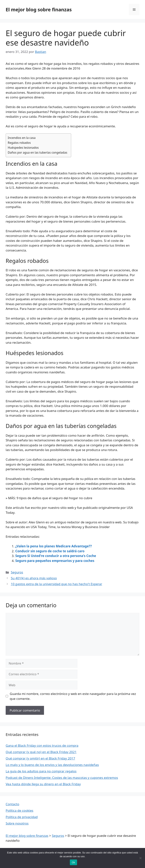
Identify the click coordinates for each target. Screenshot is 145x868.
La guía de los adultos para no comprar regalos (41, 771)
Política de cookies (19, 810)
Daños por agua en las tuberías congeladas (37, 152)
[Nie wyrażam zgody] (140, 858)
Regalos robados (19, 143)
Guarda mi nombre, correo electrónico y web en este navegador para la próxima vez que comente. (73, 696)
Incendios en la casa (22, 138)
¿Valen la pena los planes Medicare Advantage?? (54, 546)
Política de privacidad (22, 817)
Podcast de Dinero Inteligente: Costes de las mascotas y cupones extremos (62, 778)
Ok (73, 862)
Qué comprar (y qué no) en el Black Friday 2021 (41, 752)
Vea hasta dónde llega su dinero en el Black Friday (43, 784)
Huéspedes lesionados (23, 148)
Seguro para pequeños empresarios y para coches (55, 561)
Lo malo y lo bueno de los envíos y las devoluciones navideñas (52, 765)
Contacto (12, 804)
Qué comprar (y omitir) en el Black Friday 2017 (40, 758)
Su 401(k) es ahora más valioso (34, 578)
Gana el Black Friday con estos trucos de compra (42, 745)
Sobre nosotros (17, 823)
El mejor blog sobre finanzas (39, 9)
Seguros (17, 572)
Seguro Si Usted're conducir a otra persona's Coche (56, 556)
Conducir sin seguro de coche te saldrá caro (50, 551)
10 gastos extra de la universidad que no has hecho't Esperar (56, 584)
